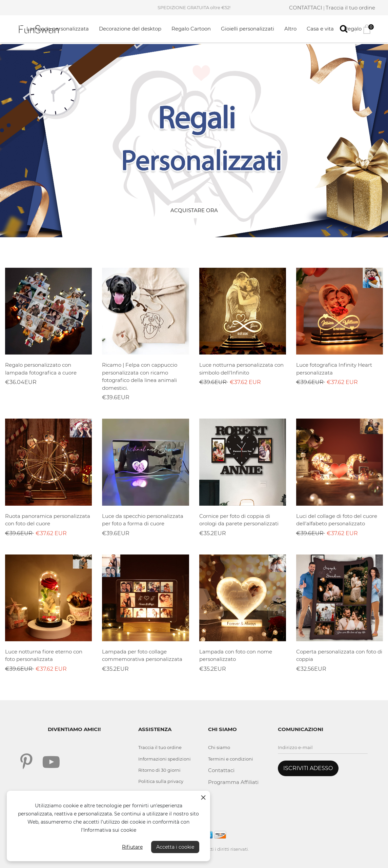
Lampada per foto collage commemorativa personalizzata (142, 655)
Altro (290, 29)
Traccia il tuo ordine (350, 8)
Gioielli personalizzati (248, 29)
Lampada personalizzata (58, 29)
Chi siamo (219, 747)
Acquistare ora (194, 210)
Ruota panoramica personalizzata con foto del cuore (48, 520)
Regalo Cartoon (191, 29)
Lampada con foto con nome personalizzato (236, 655)
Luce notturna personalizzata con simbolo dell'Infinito (241, 369)
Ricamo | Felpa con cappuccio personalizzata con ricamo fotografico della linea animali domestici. (140, 376)
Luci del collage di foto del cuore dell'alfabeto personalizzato (337, 520)
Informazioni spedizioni (165, 759)
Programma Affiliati (233, 782)
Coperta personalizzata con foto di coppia (339, 655)
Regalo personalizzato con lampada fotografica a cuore (41, 369)
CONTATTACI (306, 8)
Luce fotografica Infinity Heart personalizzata (334, 369)
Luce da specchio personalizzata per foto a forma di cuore (143, 520)
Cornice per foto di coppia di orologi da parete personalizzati (239, 520)
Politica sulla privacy (161, 781)
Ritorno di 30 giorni (159, 770)
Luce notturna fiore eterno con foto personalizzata (44, 655)
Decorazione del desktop (130, 29)
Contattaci (221, 770)
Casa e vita (320, 29)
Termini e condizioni (231, 759)
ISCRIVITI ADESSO (308, 768)
